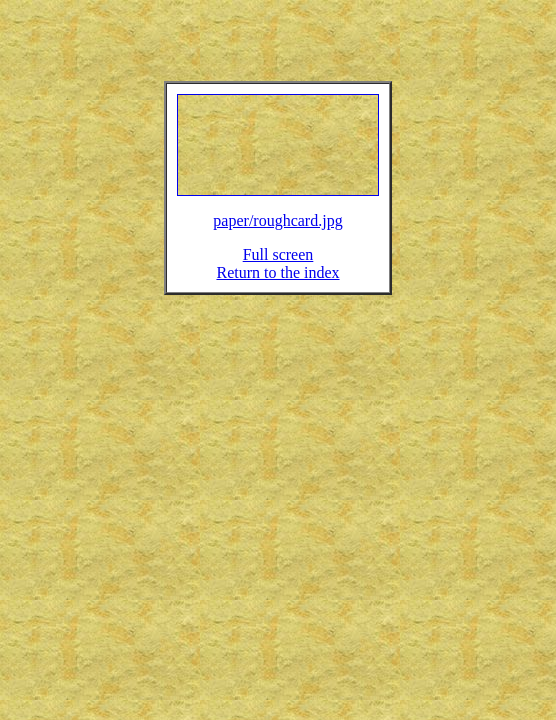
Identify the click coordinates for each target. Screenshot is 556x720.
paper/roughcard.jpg (277, 232)
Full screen (278, 266)
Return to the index (277, 284)
